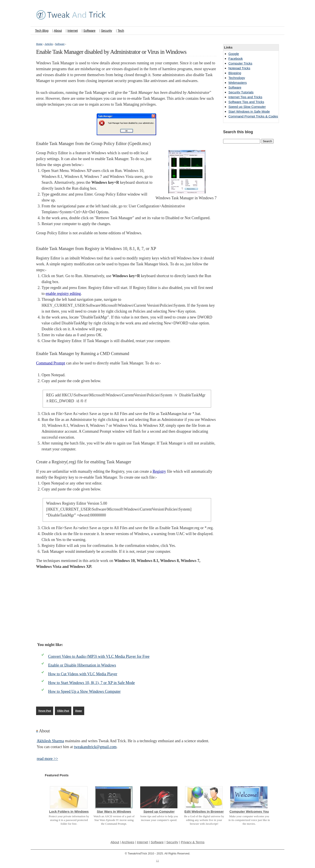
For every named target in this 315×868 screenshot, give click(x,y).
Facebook (236, 59)
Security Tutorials (241, 92)
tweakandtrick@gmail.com (95, 747)
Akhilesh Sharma (50, 741)
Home (79, 711)
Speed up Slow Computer (247, 107)
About (58, 31)
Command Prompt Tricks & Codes (253, 116)
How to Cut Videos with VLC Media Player (83, 674)
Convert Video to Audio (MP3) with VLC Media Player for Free (99, 656)
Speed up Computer (159, 811)
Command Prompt (51, 363)
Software (89, 31)
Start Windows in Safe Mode (249, 111)
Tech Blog (42, 31)
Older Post (63, 711)
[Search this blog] (242, 141)
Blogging (235, 73)
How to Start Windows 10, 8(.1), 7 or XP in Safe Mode (91, 683)
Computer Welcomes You (249, 811)
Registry (159, 471)
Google (234, 54)
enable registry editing (63, 294)
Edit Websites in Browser (204, 811)
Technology (237, 78)
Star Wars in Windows (114, 811)
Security (107, 31)
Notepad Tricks (239, 68)
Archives (128, 842)
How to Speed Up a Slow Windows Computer (84, 691)
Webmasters (238, 83)
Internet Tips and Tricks (245, 97)
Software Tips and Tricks (246, 102)
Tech (121, 31)
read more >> (47, 759)
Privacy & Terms (193, 842)
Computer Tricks (240, 63)
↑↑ (158, 860)
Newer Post (45, 711)
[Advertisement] (126, 606)
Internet (73, 31)
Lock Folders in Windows (69, 811)
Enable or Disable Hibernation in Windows (82, 665)
